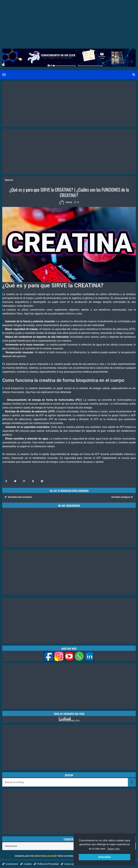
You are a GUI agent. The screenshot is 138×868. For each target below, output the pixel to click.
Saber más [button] (113, 849)
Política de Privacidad (46, 864)
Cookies (26, 864)
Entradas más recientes (18, 497)
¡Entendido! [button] (105, 857)
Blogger (52, 856)
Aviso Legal (68, 864)
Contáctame (10, 864)
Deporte (9, 180)
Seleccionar (11, 846)
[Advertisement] (69, 23)
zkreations (40, 856)
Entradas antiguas (122, 497)
